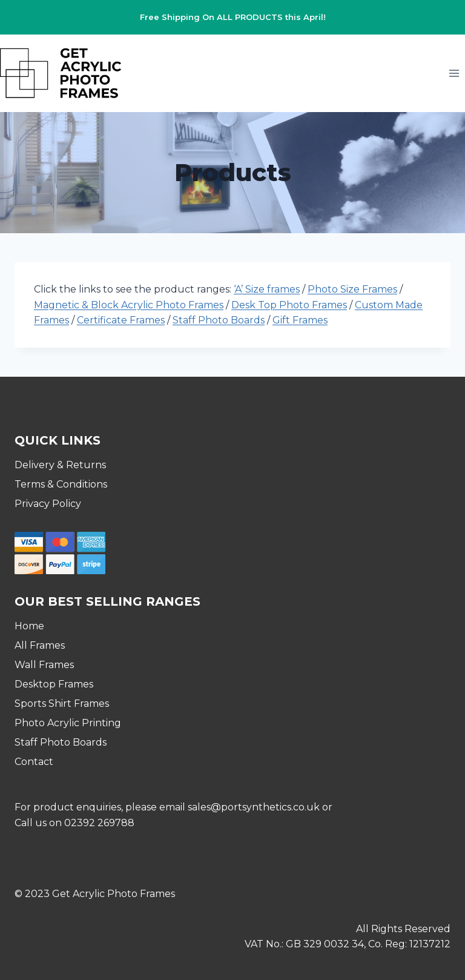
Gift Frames (300, 320)
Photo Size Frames (352, 289)
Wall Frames (44, 665)
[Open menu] (454, 73)
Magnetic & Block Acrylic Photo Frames (129, 305)
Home (29, 626)
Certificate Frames (121, 320)
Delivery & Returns (60, 465)
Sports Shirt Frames (62, 704)
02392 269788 (99, 823)
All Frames (40, 645)
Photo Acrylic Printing (68, 723)
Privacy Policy (48, 504)
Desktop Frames (54, 684)
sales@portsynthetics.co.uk (254, 807)
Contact (34, 762)
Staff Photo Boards (219, 320)
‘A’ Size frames (267, 289)
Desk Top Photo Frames (289, 305)
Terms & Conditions (61, 484)
